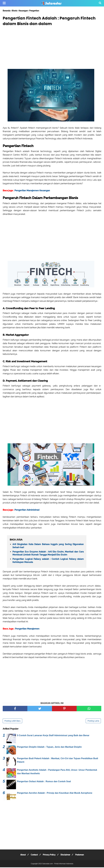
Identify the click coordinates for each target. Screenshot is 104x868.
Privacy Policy (49, 855)
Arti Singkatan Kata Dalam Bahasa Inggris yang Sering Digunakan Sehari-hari (48, 546)
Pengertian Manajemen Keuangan (32, 191)
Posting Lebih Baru (12, 722)
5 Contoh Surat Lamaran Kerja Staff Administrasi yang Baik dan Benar (53, 736)
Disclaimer (66, 855)
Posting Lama (93, 722)
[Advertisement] (52, 49)
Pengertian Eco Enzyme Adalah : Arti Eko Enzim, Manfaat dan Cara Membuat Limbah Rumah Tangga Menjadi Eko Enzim (48, 554)
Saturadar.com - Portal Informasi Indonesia (58, 864)
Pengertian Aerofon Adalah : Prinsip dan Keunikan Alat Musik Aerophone (55, 794)
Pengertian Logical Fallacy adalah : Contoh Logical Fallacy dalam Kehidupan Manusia (48, 561)
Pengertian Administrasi (27, 510)
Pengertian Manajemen (27, 629)
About (21, 855)
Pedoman (81, 855)
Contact (33, 855)
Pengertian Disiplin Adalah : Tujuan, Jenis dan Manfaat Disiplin (49, 748)
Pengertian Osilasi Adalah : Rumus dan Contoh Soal (44, 782)
